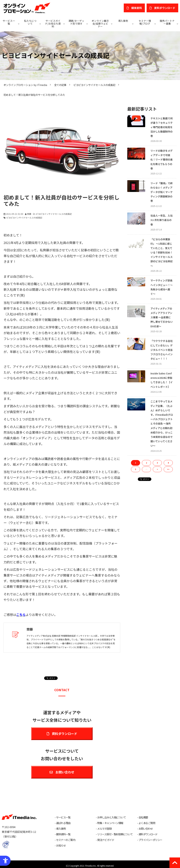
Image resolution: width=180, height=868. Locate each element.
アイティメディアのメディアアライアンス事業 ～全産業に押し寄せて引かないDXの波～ (162, 317)
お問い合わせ (65, 772)
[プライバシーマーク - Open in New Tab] (6, 845)
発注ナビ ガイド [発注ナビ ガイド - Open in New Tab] (106, 840)
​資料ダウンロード (165, 8)
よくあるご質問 (147, 823)
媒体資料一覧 (63, 834)
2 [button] (146, 463)
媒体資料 (137, 8)
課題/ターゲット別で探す (76, 22)
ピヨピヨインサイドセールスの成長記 (94, 85)
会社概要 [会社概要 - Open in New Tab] (143, 817)
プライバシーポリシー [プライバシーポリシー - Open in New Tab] (150, 840)
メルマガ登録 (104, 829)
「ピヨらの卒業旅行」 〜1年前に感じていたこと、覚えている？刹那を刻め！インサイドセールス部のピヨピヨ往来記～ (162, 253)
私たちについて (30, 22)
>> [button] (168, 469)
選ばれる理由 (63, 823)
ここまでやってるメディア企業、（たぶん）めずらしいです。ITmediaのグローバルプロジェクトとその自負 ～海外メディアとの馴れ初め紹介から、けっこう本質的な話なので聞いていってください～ (162, 423)
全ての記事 (60, 85)
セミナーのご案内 (66, 840)
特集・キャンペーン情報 (110, 823)
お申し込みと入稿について (111, 817)
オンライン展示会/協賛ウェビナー (100, 24)
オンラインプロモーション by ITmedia (25, 85)
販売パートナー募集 (167, 22)
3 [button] (157, 463)
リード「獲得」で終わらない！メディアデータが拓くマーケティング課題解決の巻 (162, 192)
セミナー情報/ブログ (145, 22)
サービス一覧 (9, 22)
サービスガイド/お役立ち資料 (53, 24)
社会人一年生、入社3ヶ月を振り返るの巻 (162, 220)
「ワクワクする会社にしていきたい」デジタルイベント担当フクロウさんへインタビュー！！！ (162, 350)
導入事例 (123, 21)
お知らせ (61, 846)
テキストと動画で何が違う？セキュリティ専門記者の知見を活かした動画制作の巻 (162, 127)
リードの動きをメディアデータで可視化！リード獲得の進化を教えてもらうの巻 (162, 160)
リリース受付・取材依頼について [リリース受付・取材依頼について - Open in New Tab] (115, 834)
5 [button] (136, 469)
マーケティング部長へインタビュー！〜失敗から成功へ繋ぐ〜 (162, 287)
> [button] (157, 469)
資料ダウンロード (65, 734)
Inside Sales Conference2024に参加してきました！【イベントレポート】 (162, 380)
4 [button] (168, 463)
